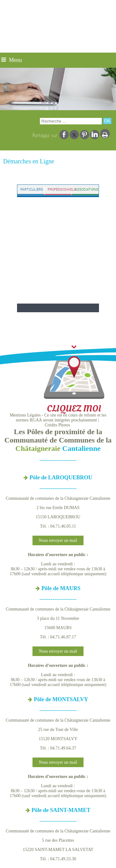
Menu (15, 60)
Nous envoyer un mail (58, 540)
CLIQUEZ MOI (74, 380)
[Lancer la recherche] (107, 121)
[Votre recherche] (71, 121)
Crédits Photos (57, 425)
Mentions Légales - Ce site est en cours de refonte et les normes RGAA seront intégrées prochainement (58, 418)
